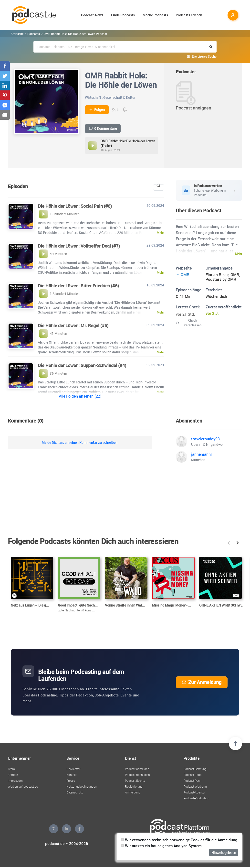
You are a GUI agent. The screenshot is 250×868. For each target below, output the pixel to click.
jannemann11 (203, 454)
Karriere (13, 775)
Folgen (97, 110)
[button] (229, 543)
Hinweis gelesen (224, 852)
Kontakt (72, 775)
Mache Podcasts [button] (155, 15)
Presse (71, 781)
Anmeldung (133, 792)
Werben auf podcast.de (23, 786)
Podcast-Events (135, 781)
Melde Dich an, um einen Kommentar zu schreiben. (80, 443)
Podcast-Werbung (195, 786)
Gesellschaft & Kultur (119, 97)
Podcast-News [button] (92, 15)
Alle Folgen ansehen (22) (80, 396)
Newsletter (73, 769)
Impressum (15, 781)
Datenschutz (75, 792)
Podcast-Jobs (193, 775)
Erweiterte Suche (204, 56)
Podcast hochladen (137, 775)
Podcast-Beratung (195, 769)
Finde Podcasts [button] (123, 15)
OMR (183, 275)
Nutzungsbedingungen (82, 786)
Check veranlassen (189, 323)
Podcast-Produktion (196, 798)
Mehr (239, 254)
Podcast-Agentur (194, 792)
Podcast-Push (193, 781)
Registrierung (134, 786)
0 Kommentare (103, 129)
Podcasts (34, 34)
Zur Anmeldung (202, 682)
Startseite (17, 34)
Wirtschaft (93, 97)
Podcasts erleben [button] (189, 15)
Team (11, 769)
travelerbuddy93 (205, 439)
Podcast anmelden (137, 769)
